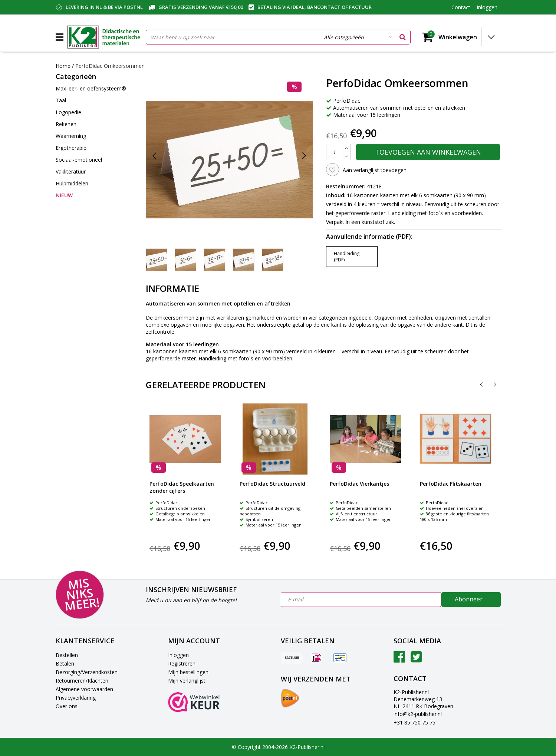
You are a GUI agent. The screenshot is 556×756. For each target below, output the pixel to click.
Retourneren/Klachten (82, 681)
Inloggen (178, 655)
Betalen (65, 663)
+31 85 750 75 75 (414, 722)
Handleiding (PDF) (347, 257)
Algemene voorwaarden (84, 689)
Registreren (182, 663)
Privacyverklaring (76, 698)
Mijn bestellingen (188, 672)
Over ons (67, 706)
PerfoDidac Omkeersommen (110, 66)
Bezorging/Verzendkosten (87, 672)
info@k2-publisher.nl (418, 714)
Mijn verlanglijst (187, 681)
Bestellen (67, 655)
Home (63, 66)
